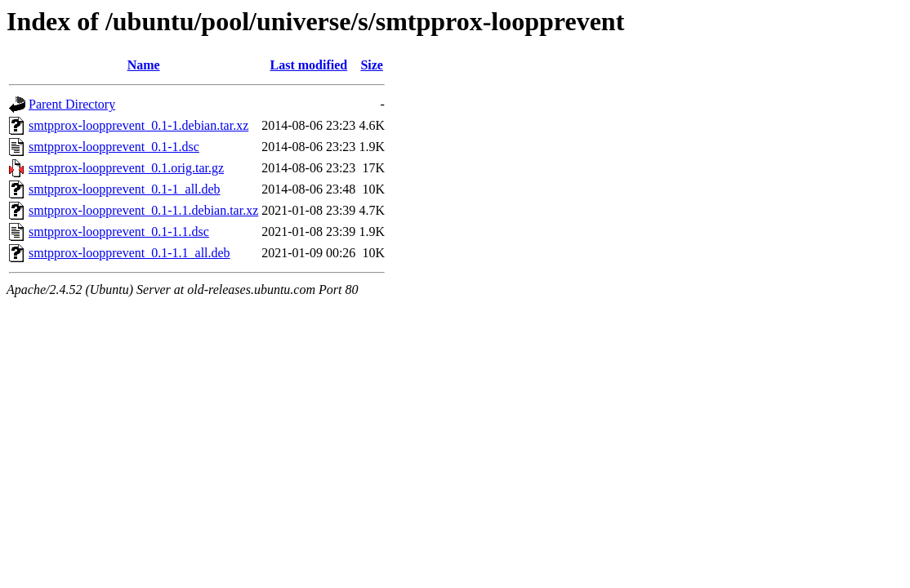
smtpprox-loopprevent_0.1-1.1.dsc (119, 232)
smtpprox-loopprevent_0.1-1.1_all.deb (129, 253)
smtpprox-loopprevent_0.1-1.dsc (114, 147)
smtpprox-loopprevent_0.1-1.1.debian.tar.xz (143, 210)
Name (144, 65)
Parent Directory (72, 104)
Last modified (308, 65)
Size (372, 65)
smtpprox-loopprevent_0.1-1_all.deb (125, 189)
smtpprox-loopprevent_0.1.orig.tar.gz (126, 168)
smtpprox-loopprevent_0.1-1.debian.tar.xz (138, 125)
